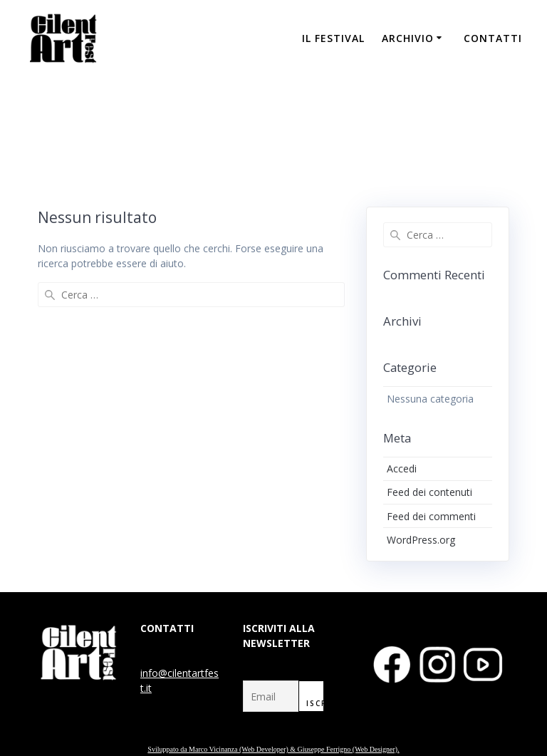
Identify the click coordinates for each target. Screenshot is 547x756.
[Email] (271, 696)
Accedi (402, 468)
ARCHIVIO (408, 38)
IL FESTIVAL (333, 38)
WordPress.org (421, 540)
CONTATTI (493, 38)
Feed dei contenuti (429, 492)
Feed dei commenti (431, 516)
